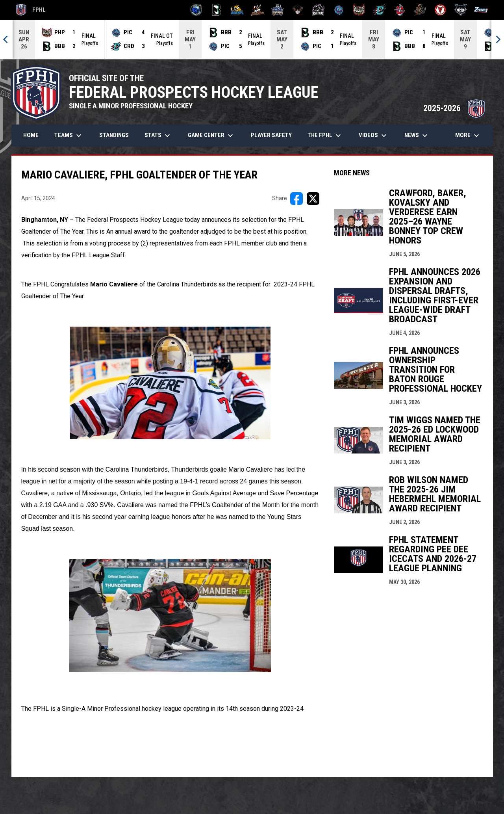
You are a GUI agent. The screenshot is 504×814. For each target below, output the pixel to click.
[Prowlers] (359, 10)
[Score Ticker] (252, 39)
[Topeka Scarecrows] (420, 10)
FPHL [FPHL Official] (31, 10)
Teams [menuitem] (69, 136)
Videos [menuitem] (374, 136)
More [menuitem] (468, 136)
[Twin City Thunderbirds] (440, 10)
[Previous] (6, 39)
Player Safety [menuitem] (271, 135)
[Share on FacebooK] (296, 199)
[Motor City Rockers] (318, 10)
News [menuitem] (417, 136)
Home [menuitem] (31, 135)
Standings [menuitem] (114, 135)
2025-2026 (454, 108)
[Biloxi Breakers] (196, 10)
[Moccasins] (298, 10)
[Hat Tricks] (257, 10)
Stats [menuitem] (158, 136)
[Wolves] (461, 10)
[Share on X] (313, 199)
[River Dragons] (379, 10)
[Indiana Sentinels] (278, 10)
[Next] (498, 39)
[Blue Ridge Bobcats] (237, 10)
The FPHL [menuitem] (325, 136)
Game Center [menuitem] (211, 136)
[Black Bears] (217, 10)
